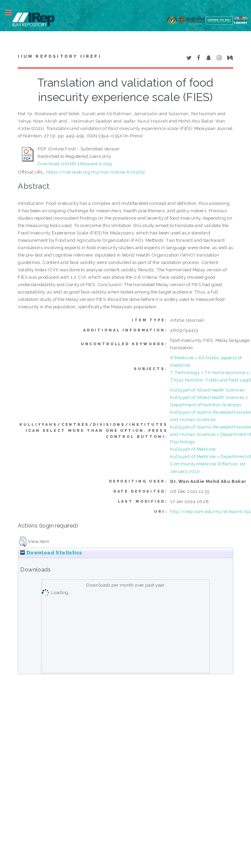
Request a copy (96, 164)
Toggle (12, 13)
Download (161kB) (57, 164)
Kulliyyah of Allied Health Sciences (207, 390)
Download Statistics (51, 553)
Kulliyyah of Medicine (193, 449)
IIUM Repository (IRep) (59, 56)
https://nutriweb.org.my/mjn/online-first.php (96, 172)
